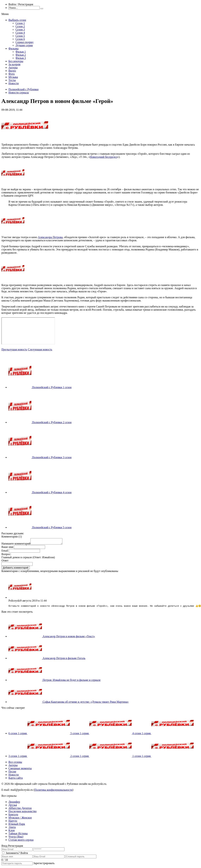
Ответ (5, 562)
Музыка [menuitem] (13, 77)
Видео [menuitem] (12, 71)
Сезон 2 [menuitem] (20, 26)
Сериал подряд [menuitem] (24, 42)
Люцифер (14, 803)
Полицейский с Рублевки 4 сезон (52, 492)
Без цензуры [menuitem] (16, 61)
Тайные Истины (18, 835)
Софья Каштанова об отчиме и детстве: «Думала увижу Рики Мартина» (86, 703)
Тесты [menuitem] (12, 80)
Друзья (13, 806)
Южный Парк (17, 825)
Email (5, 552)
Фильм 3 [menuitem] (21, 58)
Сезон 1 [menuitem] (20, 23)
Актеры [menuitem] (13, 67)
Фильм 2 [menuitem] (21, 55)
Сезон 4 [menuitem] (20, 33)
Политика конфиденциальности (54, 791)
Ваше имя (7, 548)
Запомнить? (13, 854)
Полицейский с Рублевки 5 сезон (52, 527)
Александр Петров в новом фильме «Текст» (69, 638)
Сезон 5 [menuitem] (20, 36)
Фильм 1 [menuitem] (21, 52)
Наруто (13, 822)
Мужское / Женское (20, 819)
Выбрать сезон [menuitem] (17, 20)
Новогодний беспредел (104, 157)
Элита (12, 828)
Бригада (13, 816)
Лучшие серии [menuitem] (24, 45)
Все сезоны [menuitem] (15, 763)
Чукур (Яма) (16, 838)
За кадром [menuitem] (14, 64)
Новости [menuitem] (14, 83)
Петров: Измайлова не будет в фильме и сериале (72, 681)
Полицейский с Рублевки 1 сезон (52, 387)
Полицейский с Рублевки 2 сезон (52, 422)
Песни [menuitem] (12, 773)
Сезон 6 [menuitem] (20, 39)
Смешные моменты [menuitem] (20, 770)
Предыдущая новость (14, 349)
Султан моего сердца (21, 841)
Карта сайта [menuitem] (16, 779)
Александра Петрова (50, 237)
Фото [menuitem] (12, 74)
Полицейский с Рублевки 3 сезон (52, 457)
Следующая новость (40, 349)
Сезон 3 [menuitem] (20, 29)
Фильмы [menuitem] (13, 48)
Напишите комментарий (16, 545)
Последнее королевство (23, 813)
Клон (12, 832)
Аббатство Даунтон (20, 809)
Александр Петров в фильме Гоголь (64, 660)
